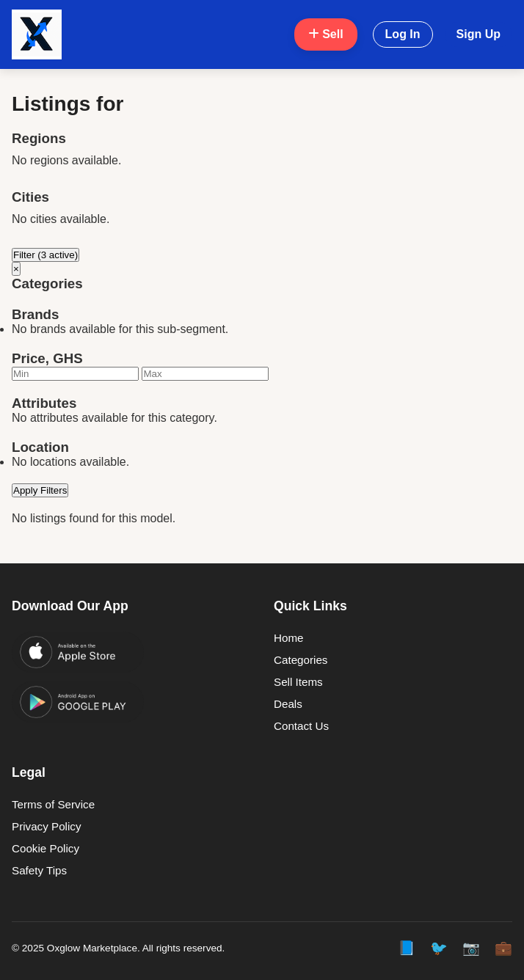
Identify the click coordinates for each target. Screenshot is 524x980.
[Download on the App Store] (78, 652)
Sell (326, 34)
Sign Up (478, 34)
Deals (288, 704)
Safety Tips (39, 870)
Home (289, 638)
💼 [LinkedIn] (503, 948)
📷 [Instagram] (471, 948)
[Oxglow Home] (37, 34)
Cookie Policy (46, 848)
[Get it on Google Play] (78, 702)
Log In (403, 34)
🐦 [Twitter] (439, 948)
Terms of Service (53, 804)
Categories (301, 660)
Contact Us (301, 726)
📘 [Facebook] (407, 948)
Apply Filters (40, 490)
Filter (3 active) (46, 255)
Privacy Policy (47, 826)
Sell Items (298, 682)
